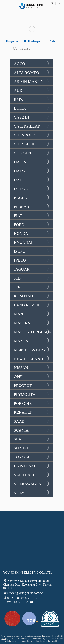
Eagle (33, 198)
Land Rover (33, 305)
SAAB (33, 421)
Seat (33, 439)
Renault (33, 412)
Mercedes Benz (33, 350)
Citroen (33, 153)
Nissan (33, 367)
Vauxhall (33, 475)
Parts (52, 41)
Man (33, 314)
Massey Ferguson (33, 332)
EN (59, 3)
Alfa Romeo (33, 72)
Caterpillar (33, 126)
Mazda (33, 341)
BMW (33, 99)
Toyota (33, 457)
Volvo (33, 493)
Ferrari (33, 206)
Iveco (33, 260)
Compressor (12, 41)
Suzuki (33, 448)
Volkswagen (33, 484)
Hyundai (33, 242)
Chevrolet (33, 135)
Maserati (33, 323)
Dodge (33, 189)
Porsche (33, 403)
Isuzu (33, 251)
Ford (33, 224)
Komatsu (33, 296)
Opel (33, 376)
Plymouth (33, 394)
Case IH (33, 117)
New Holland (33, 359)
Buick (33, 108)
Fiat (33, 215)
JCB (33, 278)
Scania (33, 430)
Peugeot (33, 385)
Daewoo (33, 171)
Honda (33, 233)
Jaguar (33, 269)
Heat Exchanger (32, 41)
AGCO (33, 63)
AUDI (33, 90)
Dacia (33, 162)
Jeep (33, 287)
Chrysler (33, 144)
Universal (33, 466)
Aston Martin (33, 81)
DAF (33, 180)
